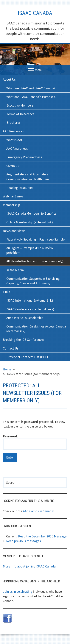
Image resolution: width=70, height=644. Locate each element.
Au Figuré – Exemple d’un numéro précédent (30, 250)
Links (6, 292)
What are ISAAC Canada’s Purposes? (31, 97)
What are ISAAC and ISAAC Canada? (31, 88)
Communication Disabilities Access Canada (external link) (36, 329)
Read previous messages (24, 541)
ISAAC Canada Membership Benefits (31, 213)
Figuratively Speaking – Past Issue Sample (35, 239)
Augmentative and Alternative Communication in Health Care (28, 177)
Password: (35, 442)
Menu (39, 70)
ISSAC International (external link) (30, 300)
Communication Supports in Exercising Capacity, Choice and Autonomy (33, 281)
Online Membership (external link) (30, 222)
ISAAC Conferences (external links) (30, 309)
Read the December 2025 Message (42, 536)
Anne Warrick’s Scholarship (25, 318)
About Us (9, 79)
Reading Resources (20, 188)
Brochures (13, 123)
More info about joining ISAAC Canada (29, 566)
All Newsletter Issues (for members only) (35, 261)
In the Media (15, 270)
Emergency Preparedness (24, 157)
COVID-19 (13, 166)
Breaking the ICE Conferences (24, 340)
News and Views (14, 231)
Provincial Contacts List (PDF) (27, 357)
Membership (11, 205)
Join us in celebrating (18, 591)
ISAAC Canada (35, 13)
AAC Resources (13, 131)
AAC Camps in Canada (38, 511)
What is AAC (15, 140)
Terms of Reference (20, 114)
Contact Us (11, 348)
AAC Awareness (17, 148)
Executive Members (20, 105)
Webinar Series (13, 196)
